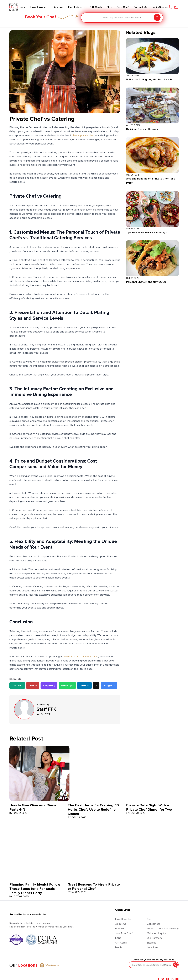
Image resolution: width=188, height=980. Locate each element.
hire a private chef (84, 135)
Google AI (109, 685)
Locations (152, 947)
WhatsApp (67, 685)
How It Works (123, 919)
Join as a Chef (124, 933)
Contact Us (153, 924)
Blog (149, 919)
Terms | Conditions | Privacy (163, 929)
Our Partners (154, 938)
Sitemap (152, 943)
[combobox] (85, 18)
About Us (121, 924)
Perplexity (49, 685)
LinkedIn (84, 685)
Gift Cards (121, 943)
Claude (33, 685)
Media (119, 947)
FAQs (118, 938)
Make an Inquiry (156, 933)
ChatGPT (17, 685)
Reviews (120, 929)
